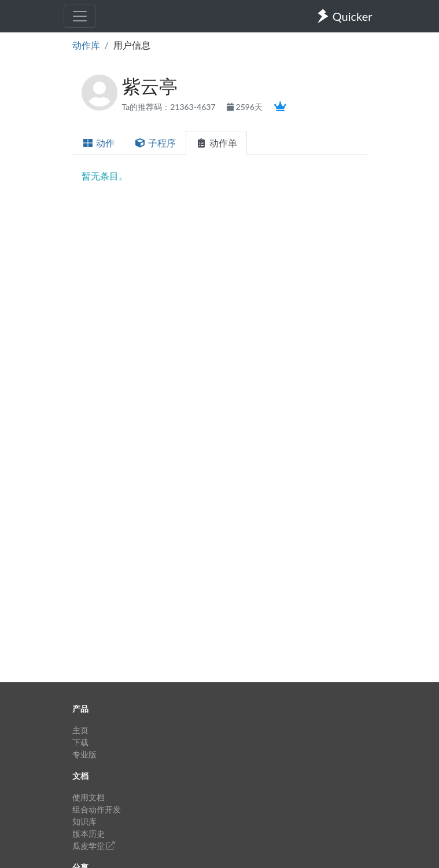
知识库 (84, 821)
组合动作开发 (97, 809)
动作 (98, 143)
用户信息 (132, 45)
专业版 (84, 754)
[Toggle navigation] (80, 16)
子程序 (155, 143)
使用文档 (88, 797)
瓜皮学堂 (94, 846)
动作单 (216, 143)
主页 (80, 730)
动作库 (86, 45)
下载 (80, 742)
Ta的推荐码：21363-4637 (170, 107)
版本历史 (88, 834)
